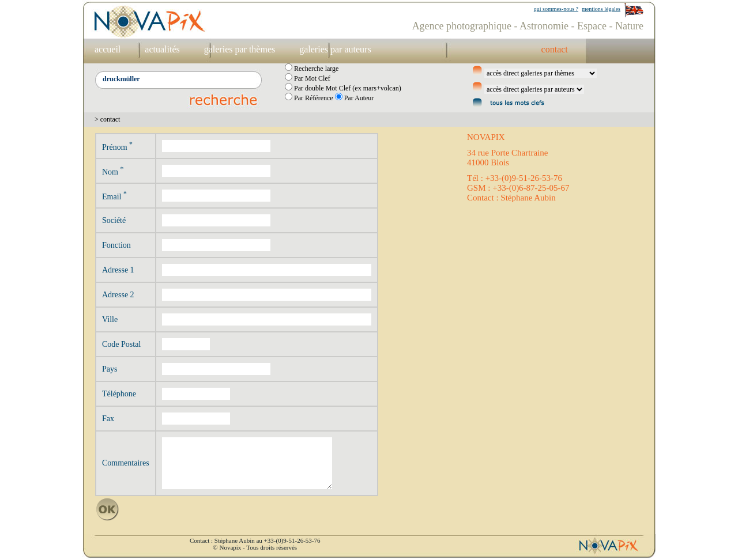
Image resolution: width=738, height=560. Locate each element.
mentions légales (601, 9)
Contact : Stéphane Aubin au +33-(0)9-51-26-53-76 (255, 540)
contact (555, 49)
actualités (162, 49)
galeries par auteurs (335, 49)
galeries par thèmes (240, 49)
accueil (108, 49)
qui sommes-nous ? (556, 9)
